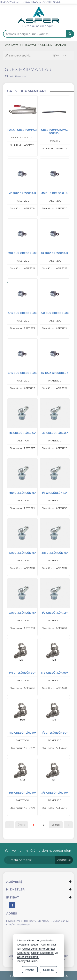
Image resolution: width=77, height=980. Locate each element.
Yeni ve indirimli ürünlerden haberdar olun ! (39, 851)
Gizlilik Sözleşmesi (43, 953)
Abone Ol (64, 860)
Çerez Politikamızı (28, 957)
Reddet (30, 970)
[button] (59, 56)
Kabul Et (48, 970)
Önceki (22, 825)
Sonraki (56, 825)
